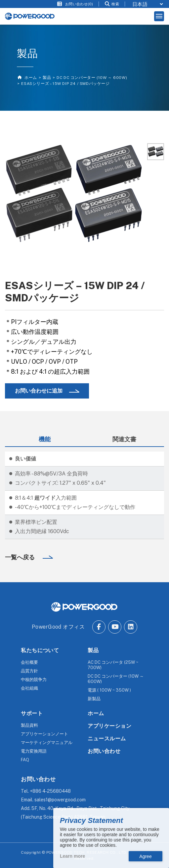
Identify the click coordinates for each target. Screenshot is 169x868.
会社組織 (29, 688)
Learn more (72, 856)
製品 (47, 78)
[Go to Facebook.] (99, 627)
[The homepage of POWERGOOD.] (84, 607)
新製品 (94, 699)
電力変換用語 (34, 751)
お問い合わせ (104, 751)
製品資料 (29, 725)
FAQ (25, 760)
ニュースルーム (107, 739)
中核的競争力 (34, 680)
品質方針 (29, 671)
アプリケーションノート (44, 734)
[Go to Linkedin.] (131, 627)
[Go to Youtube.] (115, 627)
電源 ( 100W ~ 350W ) (109, 690)
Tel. (46, 791)
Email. (53, 800)
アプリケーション (109, 726)
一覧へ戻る (21, 557)
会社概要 (29, 662)
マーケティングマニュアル (47, 743)
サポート (32, 713)
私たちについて (40, 650)
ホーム (30, 78)
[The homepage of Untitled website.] (30, 16)
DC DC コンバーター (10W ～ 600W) (92, 78)
